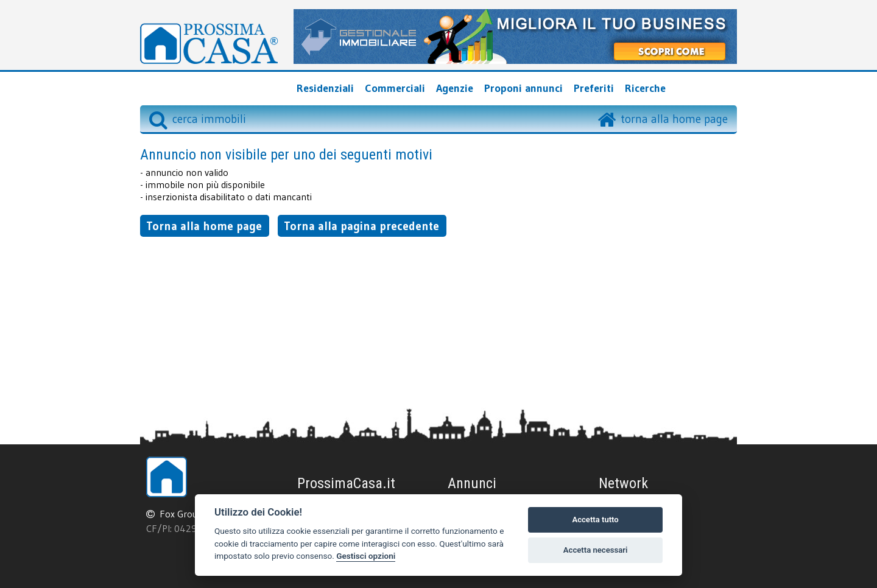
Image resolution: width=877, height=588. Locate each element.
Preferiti (594, 88)
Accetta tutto (595, 520)
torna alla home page (674, 119)
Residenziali (325, 88)
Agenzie (455, 88)
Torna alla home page (204, 226)
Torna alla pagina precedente (361, 226)
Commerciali (395, 88)
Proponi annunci (523, 88)
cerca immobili (198, 119)
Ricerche (645, 88)
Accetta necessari (596, 550)
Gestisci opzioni (366, 556)
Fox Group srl (188, 514)
